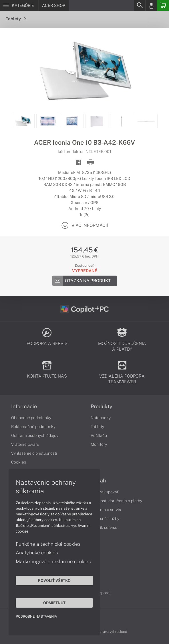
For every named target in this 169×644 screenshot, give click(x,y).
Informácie (24, 407)
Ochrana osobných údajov (35, 435)
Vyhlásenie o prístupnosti (34, 453)
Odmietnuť (54, 603)
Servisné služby (105, 519)
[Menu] (19, 5)
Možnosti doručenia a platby (116, 501)
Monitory (99, 444)
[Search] (140, 5)
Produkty (102, 407)
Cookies (19, 462)
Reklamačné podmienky (33, 427)
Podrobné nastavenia (36, 616)
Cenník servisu (104, 527)
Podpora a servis (106, 510)
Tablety (16, 19)
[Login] (151, 5)
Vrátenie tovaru (25, 444)
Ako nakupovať (105, 492)
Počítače (99, 435)
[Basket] (163, 5)
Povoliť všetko (54, 580)
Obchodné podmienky (31, 418)
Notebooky (101, 418)
